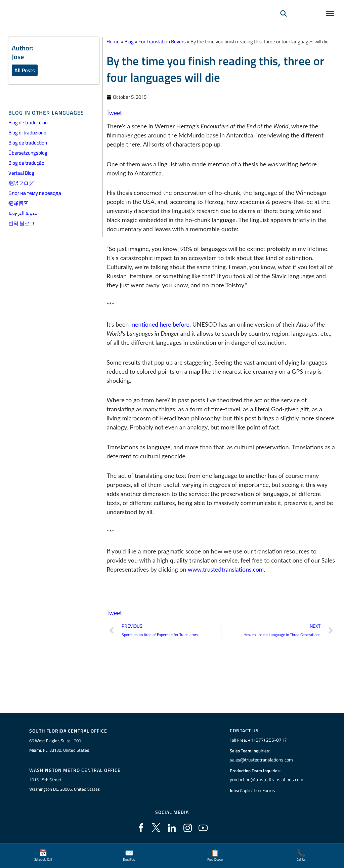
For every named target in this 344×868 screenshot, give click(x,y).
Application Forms (258, 791)
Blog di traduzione (27, 133)
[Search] (284, 22)
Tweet (114, 113)
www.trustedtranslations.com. (228, 569)
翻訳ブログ (21, 183)
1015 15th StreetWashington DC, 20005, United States (64, 785)
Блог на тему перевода (35, 193)
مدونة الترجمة (23, 214)
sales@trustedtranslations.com (261, 760)
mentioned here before (160, 324)
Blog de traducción (28, 123)
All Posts (25, 70)
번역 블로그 (21, 224)
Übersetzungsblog (28, 153)
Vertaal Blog (21, 173)
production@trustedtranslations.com (267, 780)
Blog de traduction (28, 143)
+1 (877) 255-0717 (266, 740)
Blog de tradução (26, 163)
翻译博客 (18, 203)
